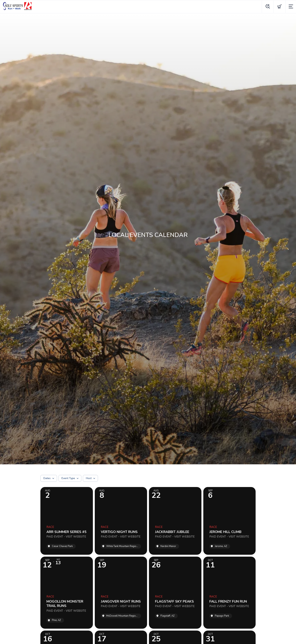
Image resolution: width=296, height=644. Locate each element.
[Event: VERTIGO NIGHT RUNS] (121, 521)
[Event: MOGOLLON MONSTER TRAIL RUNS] (67, 593)
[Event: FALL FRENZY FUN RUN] (230, 593)
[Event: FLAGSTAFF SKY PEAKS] (175, 593)
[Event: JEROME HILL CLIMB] (230, 521)
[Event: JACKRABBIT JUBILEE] (175, 521)
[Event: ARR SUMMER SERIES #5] (67, 521)
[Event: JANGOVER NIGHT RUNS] (121, 593)
